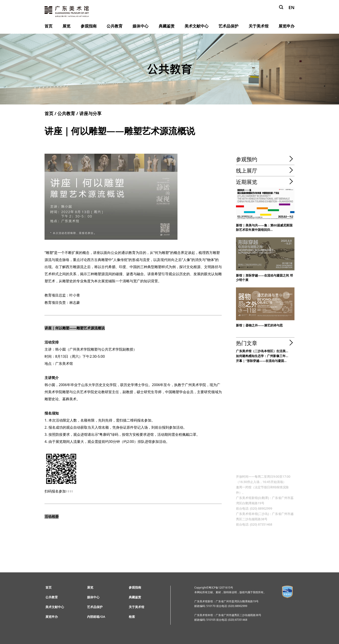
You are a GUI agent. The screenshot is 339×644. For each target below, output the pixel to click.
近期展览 (247, 182)
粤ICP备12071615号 (221, 588)
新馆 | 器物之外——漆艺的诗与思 (259, 325)
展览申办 (286, 26)
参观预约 (247, 159)
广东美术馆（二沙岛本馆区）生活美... (262, 351)
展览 (66, 26)
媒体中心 (140, 26)
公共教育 (115, 26)
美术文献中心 (197, 26)
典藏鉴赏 (167, 26)
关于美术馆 (259, 26)
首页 (49, 26)
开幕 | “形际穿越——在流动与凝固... (261, 361)
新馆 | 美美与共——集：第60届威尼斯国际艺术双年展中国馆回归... (264, 227)
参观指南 (89, 26)
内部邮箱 (93, 617)
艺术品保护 (228, 26)
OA (103, 617)
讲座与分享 (90, 113)
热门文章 (247, 343)
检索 (132, 617)
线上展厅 (247, 170)
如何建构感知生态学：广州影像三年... (262, 356)
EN (291, 7)
